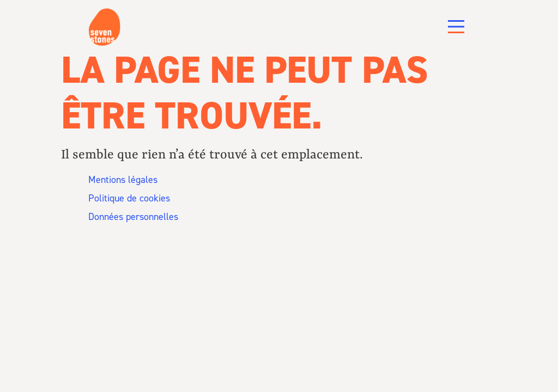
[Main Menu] (456, 27)
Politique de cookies (129, 210)
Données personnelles (133, 229)
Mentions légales (123, 192)
